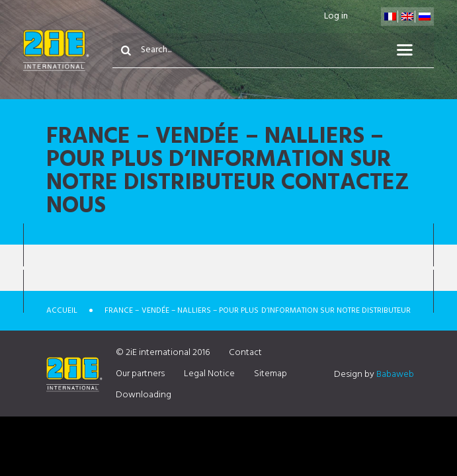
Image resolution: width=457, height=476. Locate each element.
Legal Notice (209, 374)
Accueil (62, 311)
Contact (245, 353)
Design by (374, 375)
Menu (413, 50)
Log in (336, 16)
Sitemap (270, 374)
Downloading (144, 395)
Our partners (140, 374)
